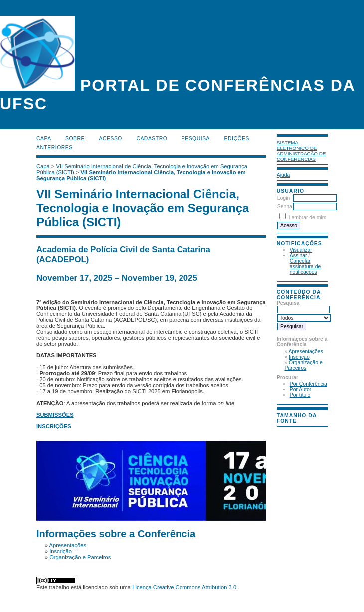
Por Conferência (308, 384)
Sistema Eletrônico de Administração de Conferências (301, 151)
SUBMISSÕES (55, 415)
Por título (300, 395)
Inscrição (299, 357)
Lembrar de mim (308, 217)
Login (283, 198)
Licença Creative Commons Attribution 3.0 (185, 587)
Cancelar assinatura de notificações (305, 266)
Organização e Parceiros (303, 365)
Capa (44, 139)
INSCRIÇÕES (54, 426)
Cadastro (152, 139)
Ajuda (283, 175)
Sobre (75, 139)
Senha (285, 206)
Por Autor (300, 390)
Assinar (298, 255)
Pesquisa (196, 139)
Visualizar (301, 250)
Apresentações (306, 352)
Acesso (111, 139)
